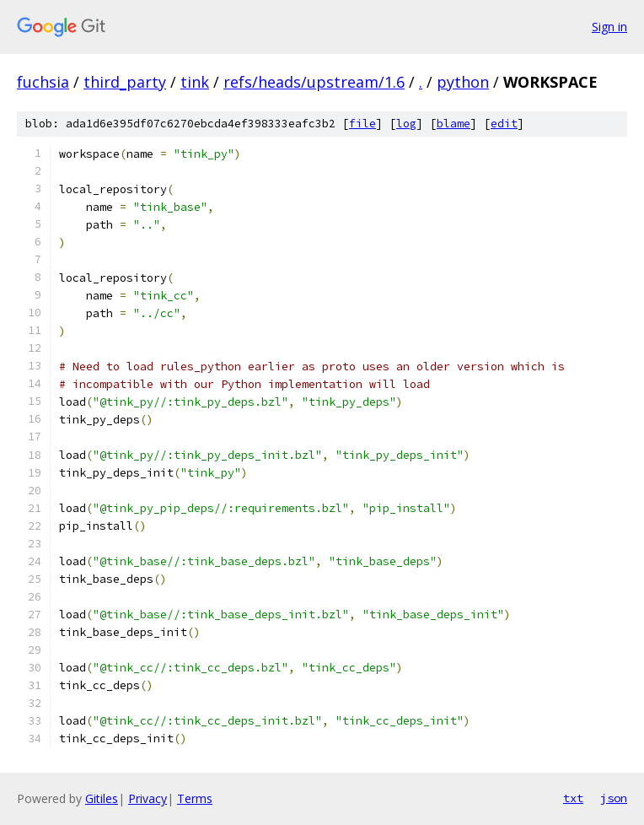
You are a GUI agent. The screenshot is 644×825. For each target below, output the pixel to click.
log (406, 124)
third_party (125, 82)
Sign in (609, 27)
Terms (195, 798)
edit (504, 124)
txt (573, 798)
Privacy (148, 798)
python (463, 82)
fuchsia (43, 82)
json (614, 798)
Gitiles (102, 798)
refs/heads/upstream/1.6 (314, 82)
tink (195, 82)
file (362, 124)
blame (453, 124)
